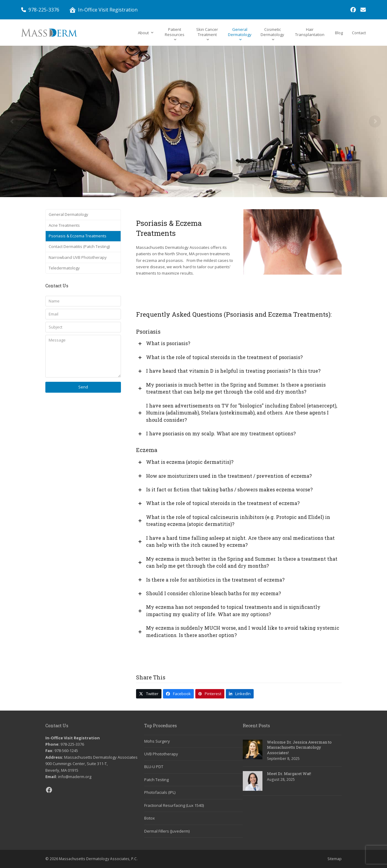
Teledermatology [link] (64, 268)
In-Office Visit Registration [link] (108, 10)
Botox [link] (150, 818)
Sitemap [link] (335, 859)
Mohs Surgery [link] (157, 741)
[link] (353, 10)
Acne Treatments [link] (64, 225)
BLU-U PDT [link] (154, 767)
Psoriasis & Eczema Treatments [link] (78, 236)
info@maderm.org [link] (75, 777)
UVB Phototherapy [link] (161, 754)
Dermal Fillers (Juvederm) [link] (167, 831)
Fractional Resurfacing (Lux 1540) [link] (174, 805)
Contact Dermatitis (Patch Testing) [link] (79, 246)
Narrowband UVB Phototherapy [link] (78, 257)
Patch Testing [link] (156, 780)
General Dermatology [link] (68, 214)
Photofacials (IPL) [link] (160, 792)
